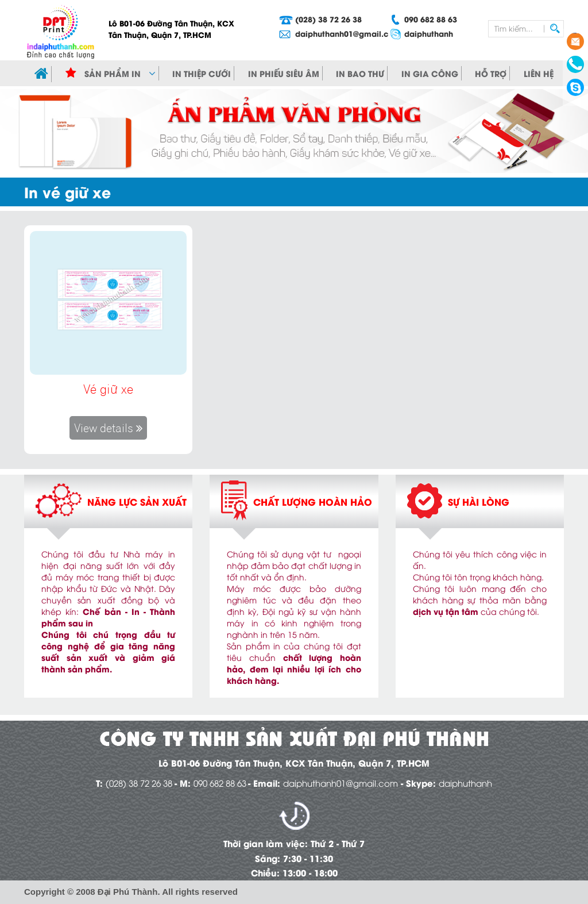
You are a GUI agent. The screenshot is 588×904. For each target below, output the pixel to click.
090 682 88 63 (431, 19)
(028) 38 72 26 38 (328, 19)
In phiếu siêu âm (284, 73)
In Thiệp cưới (202, 73)
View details (108, 428)
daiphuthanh (429, 33)
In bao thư (360, 73)
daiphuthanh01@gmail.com (329, 33)
